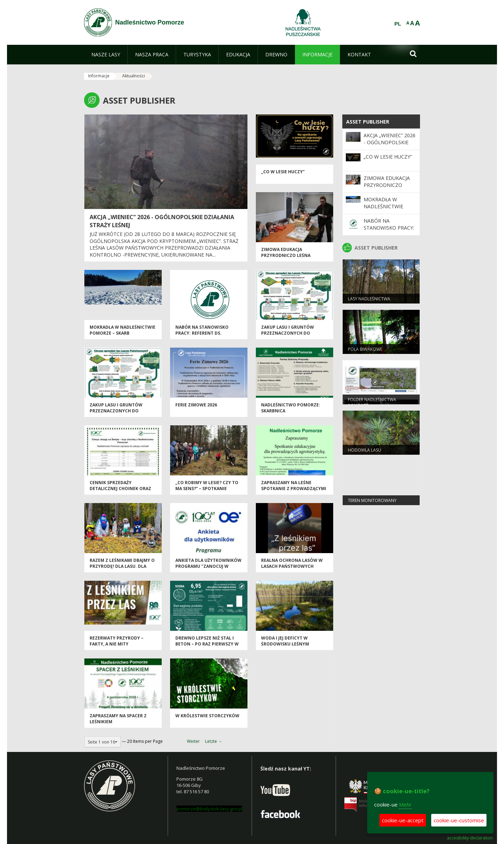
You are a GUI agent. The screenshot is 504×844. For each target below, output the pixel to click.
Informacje (99, 76)
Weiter (193, 741)
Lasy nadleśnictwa (369, 299)
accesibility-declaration (470, 838)
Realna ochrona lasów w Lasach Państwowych (292, 564)
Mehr (405, 804)
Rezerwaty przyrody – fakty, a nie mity (117, 641)
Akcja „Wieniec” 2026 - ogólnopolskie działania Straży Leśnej (390, 146)
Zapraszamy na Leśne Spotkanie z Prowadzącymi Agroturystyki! (294, 489)
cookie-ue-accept (403, 820)
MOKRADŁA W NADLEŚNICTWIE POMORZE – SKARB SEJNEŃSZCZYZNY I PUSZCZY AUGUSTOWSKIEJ (122, 337)
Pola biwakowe (365, 350)
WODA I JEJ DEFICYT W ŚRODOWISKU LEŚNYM (285, 641)
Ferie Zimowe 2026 (196, 405)
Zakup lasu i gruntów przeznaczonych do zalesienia (288, 334)
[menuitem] (106, 55)
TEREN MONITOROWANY (372, 501)
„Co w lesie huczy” (283, 172)
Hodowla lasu (365, 450)
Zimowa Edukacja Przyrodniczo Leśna (286, 253)
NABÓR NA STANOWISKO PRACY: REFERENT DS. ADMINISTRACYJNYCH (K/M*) (206, 334)
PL (398, 24)
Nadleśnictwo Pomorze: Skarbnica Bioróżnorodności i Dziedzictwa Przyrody (291, 414)
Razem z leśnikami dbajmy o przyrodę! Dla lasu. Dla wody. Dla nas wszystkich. (122, 567)
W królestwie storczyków (207, 716)
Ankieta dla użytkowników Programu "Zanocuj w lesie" (208, 567)
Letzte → (214, 741)
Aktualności (134, 76)
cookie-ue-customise (459, 820)
